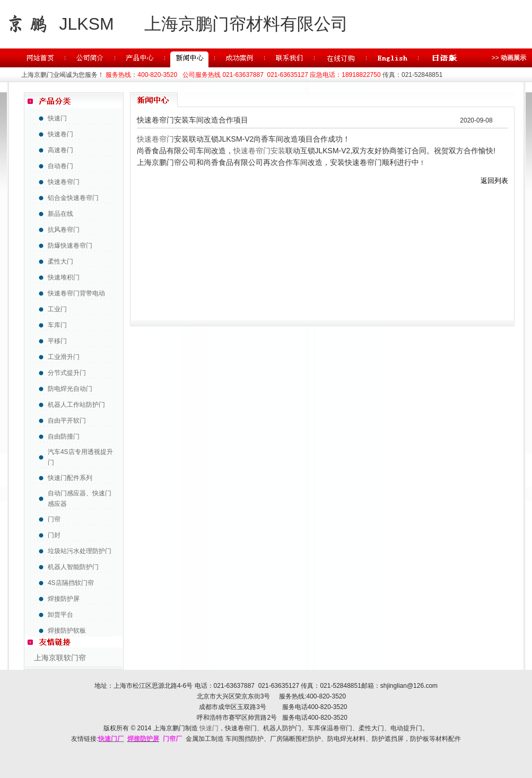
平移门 (57, 341)
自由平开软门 (67, 421)
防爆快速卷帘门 (70, 246)
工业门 (57, 309)
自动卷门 (60, 166)
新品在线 (60, 214)
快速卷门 (60, 134)
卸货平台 (60, 615)
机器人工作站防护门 (76, 405)
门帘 (54, 519)
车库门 (57, 325)
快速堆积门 (64, 277)
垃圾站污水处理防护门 (80, 551)
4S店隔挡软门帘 (71, 583)
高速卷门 (60, 150)
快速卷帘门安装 (259, 151)
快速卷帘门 (64, 182)
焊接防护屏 (64, 599)
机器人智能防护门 (73, 567)
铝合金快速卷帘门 (73, 198)
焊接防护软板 (67, 631)
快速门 (57, 118)
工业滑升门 (64, 357)
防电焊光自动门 (70, 389)
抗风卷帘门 (64, 230)
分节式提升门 (67, 373)
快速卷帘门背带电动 (76, 293)
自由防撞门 (64, 436)
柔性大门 (60, 261)
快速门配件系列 (70, 478)
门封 (54, 535)
